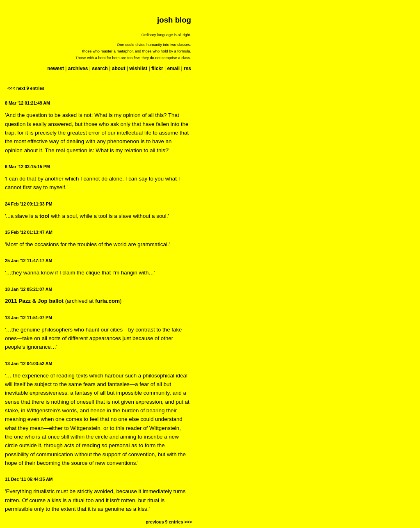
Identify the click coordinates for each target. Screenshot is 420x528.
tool (44, 216)
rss (187, 69)
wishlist (138, 69)
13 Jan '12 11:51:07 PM (29, 318)
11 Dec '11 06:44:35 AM (29, 479)
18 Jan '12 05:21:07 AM (29, 289)
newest (56, 69)
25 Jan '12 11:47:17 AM (29, 261)
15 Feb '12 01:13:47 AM (29, 232)
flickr (157, 69)
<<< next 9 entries (26, 88)
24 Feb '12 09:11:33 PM (29, 204)
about (119, 69)
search (100, 69)
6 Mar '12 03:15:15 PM (27, 167)
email (173, 69)
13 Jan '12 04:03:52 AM (29, 363)
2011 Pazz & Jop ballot (34, 301)
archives (78, 69)
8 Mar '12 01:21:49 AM (27, 103)
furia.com (107, 301)
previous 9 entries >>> (169, 522)
